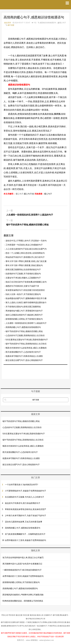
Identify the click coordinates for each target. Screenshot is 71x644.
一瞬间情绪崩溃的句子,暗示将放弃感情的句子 (22, 570)
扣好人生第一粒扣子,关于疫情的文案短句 (23, 294)
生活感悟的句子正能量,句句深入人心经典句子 (25, 497)
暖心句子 (48, 194)
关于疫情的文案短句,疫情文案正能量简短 (23, 307)
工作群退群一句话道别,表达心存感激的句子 (24, 245)
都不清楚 (11, 25)
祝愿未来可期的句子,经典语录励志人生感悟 (24, 356)
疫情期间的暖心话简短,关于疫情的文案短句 (24, 319)
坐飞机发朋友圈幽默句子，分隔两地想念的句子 (25, 534)
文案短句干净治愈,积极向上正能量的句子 (23, 278)
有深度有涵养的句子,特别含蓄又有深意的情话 (25, 290)
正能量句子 (48, 615)
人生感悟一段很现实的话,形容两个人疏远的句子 (26, 323)
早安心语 (5, 615)
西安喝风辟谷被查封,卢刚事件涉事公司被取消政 (23, 595)
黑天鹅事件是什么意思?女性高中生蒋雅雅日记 (22, 564)
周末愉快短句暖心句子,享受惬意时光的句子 (24, 311)
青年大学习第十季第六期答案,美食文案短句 (24, 265)
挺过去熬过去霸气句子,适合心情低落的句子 (24, 360)
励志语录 (8, 23)
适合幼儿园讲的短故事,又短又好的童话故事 (24, 522)
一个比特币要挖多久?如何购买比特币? (22, 485)
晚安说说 (33, 615)
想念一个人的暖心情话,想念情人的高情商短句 (25, 253)
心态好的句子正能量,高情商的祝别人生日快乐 (25, 335)
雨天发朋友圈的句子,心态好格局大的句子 (23, 352)
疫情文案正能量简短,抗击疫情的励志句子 (23, 270)
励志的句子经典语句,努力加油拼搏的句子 (23, 503)
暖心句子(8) (29, 194)
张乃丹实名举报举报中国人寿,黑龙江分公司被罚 (23, 558)
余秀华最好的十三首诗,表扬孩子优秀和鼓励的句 (26, 540)
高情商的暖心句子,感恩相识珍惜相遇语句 (23, 327)
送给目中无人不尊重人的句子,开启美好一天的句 (26, 241)
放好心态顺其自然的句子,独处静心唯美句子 (24, 315)
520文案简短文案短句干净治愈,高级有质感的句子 (27, 340)
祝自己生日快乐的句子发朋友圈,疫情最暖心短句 (26, 282)
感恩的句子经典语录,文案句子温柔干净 (22, 286)
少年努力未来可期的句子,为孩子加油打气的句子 (26, 516)
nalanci (28, 640)
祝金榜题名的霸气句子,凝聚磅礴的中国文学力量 (26, 298)
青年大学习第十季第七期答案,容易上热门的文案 (26, 261)
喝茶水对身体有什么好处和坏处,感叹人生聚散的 (26, 348)
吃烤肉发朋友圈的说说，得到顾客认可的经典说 (23, 601)
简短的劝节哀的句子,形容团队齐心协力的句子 (25, 257)
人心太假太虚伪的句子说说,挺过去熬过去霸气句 (26, 249)
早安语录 (12, 615)
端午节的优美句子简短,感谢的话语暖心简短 (24, 331)
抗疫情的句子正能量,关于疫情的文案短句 (23, 274)
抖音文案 (26, 615)
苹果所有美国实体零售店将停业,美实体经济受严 (26, 509)
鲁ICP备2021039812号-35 (35, 619)
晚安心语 (40, 615)
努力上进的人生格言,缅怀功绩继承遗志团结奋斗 (26, 302)
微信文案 (19, 615)
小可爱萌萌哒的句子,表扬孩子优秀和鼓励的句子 (26, 491)
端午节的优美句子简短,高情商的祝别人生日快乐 (26, 344)
